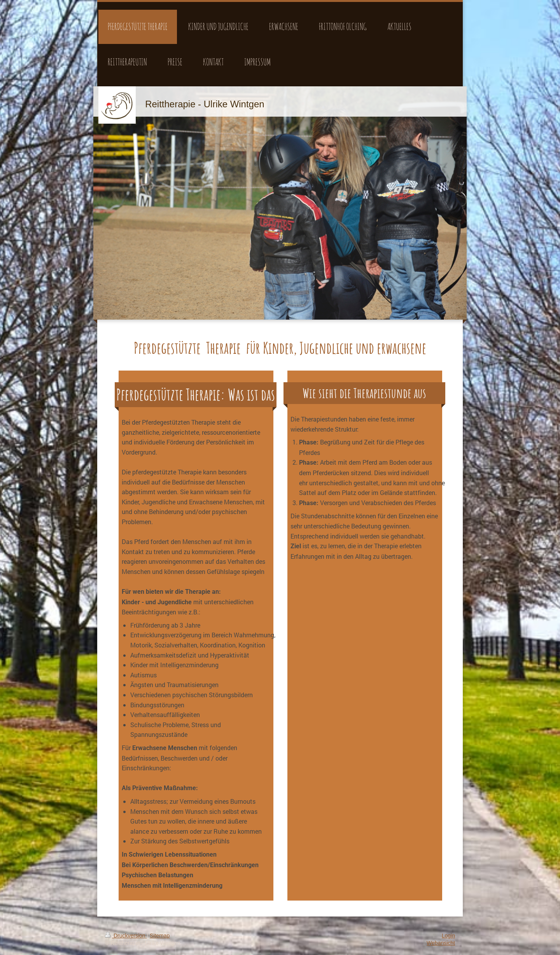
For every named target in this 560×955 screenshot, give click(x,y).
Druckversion (126, 936)
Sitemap (160, 936)
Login (448, 936)
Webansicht (441, 943)
